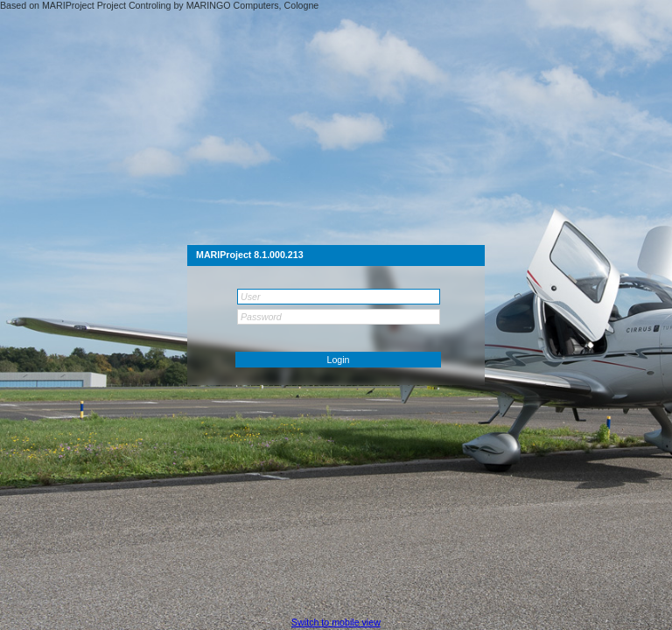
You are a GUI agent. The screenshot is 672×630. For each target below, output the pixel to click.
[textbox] (339, 297)
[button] (338, 360)
